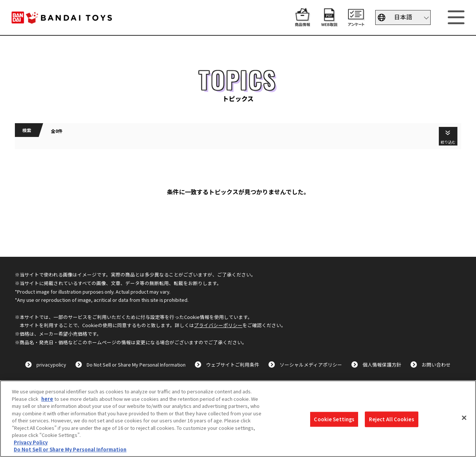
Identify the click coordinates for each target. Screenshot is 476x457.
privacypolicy (51, 365)
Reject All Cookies (391, 419)
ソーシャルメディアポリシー (311, 365)
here (47, 399)
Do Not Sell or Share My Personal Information (136, 365)
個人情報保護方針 (382, 365)
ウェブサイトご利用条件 (233, 365)
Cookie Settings (334, 419)
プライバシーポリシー (218, 325)
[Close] (464, 418)
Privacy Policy (31, 442)
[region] (238, 419)
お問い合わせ (436, 365)
